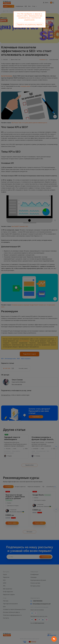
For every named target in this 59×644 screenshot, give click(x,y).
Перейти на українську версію (30, 24)
